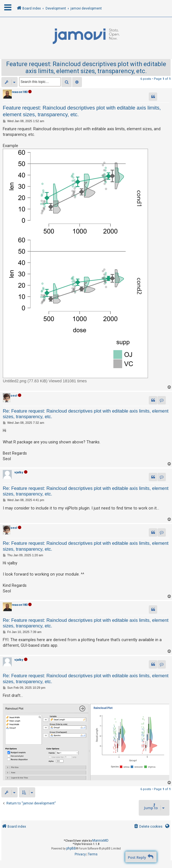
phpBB (71, 848)
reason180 (20, 92)
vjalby (19, 472)
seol (14, 396)
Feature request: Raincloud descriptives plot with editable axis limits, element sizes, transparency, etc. (86, 68)
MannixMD (100, 841)
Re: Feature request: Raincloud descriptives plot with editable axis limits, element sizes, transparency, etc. (86, 414)
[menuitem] (148, 827)
